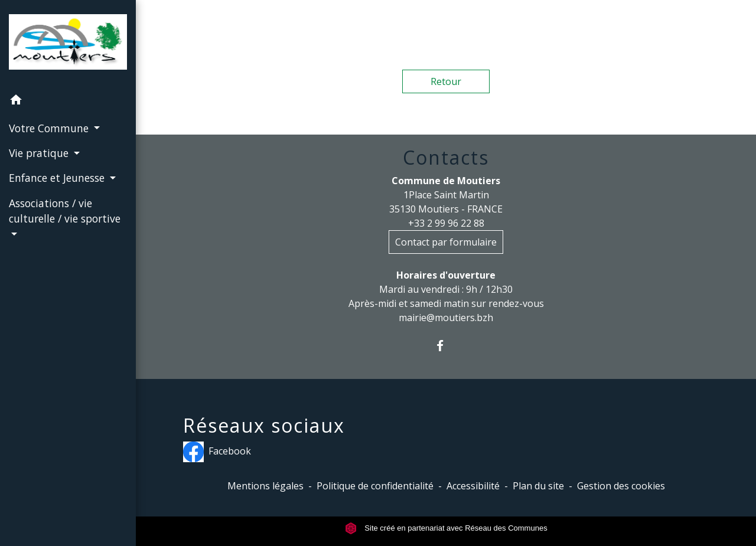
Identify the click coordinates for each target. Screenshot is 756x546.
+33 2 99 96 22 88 (446, 223)
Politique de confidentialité (375, 486)
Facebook (217, 452)
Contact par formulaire (446, 242)
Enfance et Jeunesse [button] (58, 178)
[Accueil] (68, 44)
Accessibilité (473, 486)
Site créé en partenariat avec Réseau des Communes (446, 528)
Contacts (446, 158)
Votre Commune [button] (50, 128)
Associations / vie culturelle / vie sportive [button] (65, 211)
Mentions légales (265, 486)
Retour (446, 81)
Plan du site (538, 486)
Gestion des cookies (621, 486)
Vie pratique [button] (40, 153)
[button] (68, 102)
